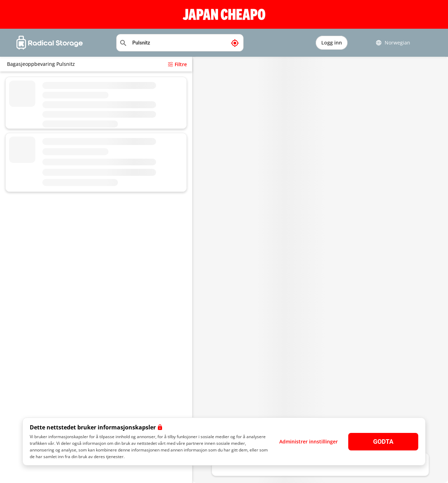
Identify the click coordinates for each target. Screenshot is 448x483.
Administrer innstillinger (309, 441)
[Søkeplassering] (180, 43)
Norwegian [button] (393, 43)
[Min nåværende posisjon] (235, 43)
